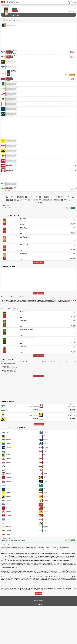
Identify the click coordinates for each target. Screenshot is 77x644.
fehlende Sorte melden (39, 414)
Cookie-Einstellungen (41, 640)
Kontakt (35, 640)
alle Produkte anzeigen (39, 263)
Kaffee (3, 5)
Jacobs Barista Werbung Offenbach (56, 588)
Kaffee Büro (57, 589)
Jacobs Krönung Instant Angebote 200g (20, 589)
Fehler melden (39, 632)
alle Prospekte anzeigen (39, 293)
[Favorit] (74, 8)
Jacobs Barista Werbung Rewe (32, 588)
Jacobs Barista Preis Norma (21, 588)
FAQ (37, 640)
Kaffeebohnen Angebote (31, 589)
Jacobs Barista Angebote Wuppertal (43, 588)
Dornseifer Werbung (55, 586)
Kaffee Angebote (3, 589)
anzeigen (68, 302)
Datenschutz (41, 639)
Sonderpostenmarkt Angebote (5, 586)
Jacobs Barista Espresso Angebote (31, 586)
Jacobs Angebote (10, 589)
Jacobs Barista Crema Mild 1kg (10, 407)
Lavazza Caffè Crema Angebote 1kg (42, 589)
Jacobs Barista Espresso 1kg (9, 409)
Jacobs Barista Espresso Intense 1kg (11, 410)
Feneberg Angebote (41, 586)
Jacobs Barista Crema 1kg (9, 405)
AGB (38, 639)
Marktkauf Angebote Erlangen (64, 586)
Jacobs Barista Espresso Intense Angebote (18, 586)
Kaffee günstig (51, 589)
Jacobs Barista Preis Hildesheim (67, 588)
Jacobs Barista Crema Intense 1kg (10, 406)
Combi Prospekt (48, 586)
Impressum (36, 639)
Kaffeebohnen (7, 5)
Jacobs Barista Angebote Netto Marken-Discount (8, 588)
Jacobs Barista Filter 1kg (8, 411)
